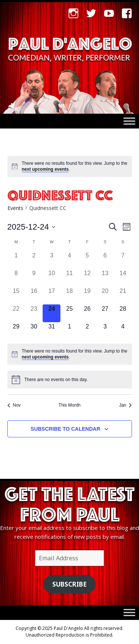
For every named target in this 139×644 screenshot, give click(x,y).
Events (15, 208)
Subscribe (69, 584)
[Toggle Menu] (129, 121)
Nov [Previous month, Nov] (14, 405)
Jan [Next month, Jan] (125, 405)
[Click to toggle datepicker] (32, 227)
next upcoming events (45, 169)
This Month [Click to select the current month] (69, 405)
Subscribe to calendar (66, 429)
